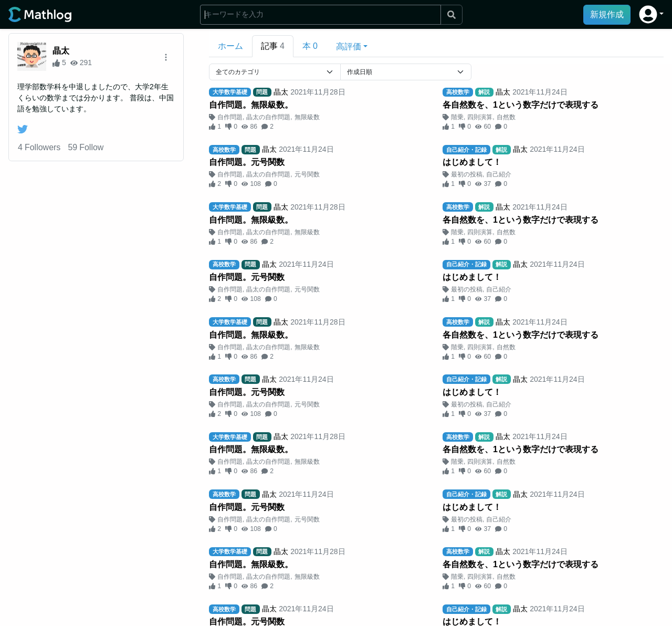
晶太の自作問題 (268, 117)
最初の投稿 (467, 174)
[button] (651, 14)
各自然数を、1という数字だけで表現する (521, 105)
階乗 (457, 117)
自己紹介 (499, 174)
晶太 (61, 51)
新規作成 (607, 14)
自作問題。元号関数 (247, 162)
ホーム (230, 46)
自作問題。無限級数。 (251, 105)
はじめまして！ (472, 162)
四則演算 (480, 117)
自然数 (506, 117)
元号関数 (307, 174)
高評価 (349, 46)
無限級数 (307, 117)
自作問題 (230, 117)
